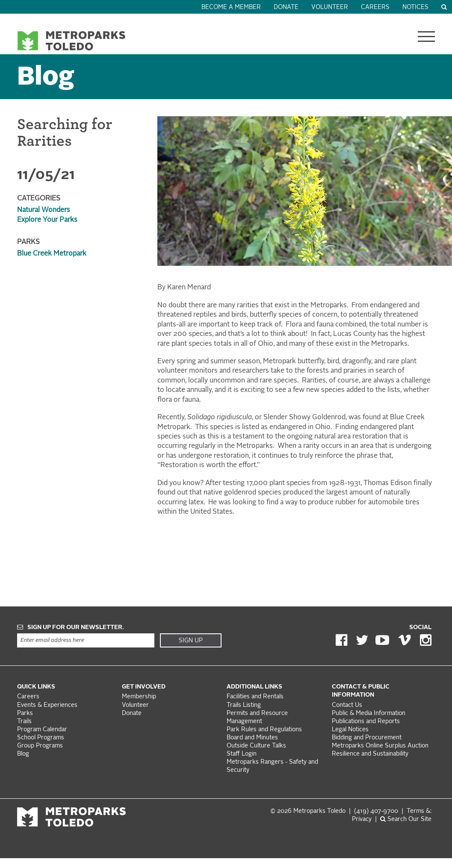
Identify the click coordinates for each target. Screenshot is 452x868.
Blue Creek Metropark (52, 254)
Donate (286, 7)
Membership (140, 697)
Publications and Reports (366, 722)
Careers (375, 7)
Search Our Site (406, 819)
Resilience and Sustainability (370, 754)
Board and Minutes (252, 738)
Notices (415, 7)
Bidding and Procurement (367, 738)
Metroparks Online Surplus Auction (380, 746)
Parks (25, 714)
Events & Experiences (47, 705)
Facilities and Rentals (255, 697)
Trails (24, 722)
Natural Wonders (44, 210)
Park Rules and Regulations (264, 730)
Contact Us (347, 705)
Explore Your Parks (47, 220)
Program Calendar (42, 730)
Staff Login (242, 754)
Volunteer (330, 7)
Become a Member (231, 7)
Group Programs (40, 746)
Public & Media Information (369, 714)
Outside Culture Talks (256, 746)
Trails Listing (244, 705)
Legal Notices (350, 730)
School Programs (41, 738)
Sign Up (191, 641)
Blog (46, 78)
